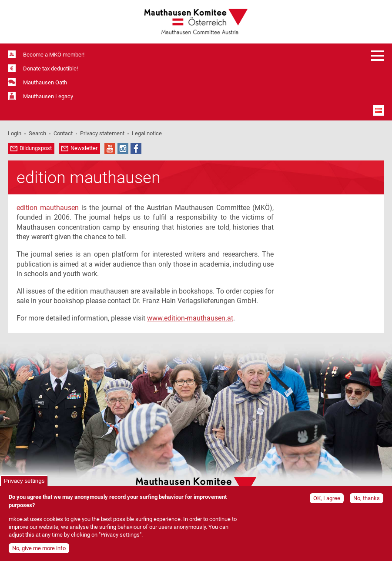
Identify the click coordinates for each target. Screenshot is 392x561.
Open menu (378, 56)
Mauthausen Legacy (48, 96)
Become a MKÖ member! (54, 55)
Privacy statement (102, 133)
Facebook (136, 149)
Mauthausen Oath (45, 82)
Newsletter (84, 148)
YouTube (110, 149)
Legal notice (147, 133)
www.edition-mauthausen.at (190, 318)
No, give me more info (39, 550)
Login (15, 133)
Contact (63, 133)
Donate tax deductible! (50, 68)
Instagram (123, 149)
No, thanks (367, 500)
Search (37, 133)
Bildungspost (36, 148)
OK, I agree (327, 500)
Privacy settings (24, 483)
